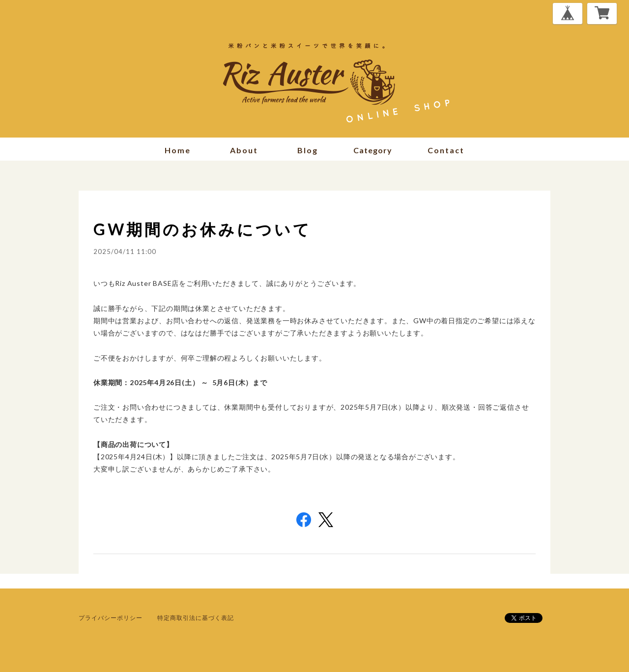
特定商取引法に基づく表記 (196, 618)
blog (308, 150)
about (244, 150)
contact (446, 150)
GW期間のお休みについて (202, 229)
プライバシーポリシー (111, 618)
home (178, 150)
